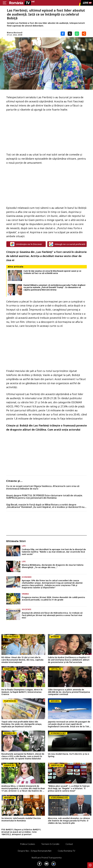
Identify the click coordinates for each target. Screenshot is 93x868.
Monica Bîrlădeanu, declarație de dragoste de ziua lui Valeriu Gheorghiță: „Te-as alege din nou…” (53, 566)
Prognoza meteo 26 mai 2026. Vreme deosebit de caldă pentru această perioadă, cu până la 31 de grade (53, 599)
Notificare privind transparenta (47, 858)
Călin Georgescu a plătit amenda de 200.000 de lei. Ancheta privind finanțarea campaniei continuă (69, 692)
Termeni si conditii (50, 844)
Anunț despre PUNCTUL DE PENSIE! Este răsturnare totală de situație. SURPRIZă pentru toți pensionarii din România (44, 497)
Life (24, 546)
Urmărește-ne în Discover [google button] (26, 244)
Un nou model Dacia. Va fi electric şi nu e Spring (69, 755)
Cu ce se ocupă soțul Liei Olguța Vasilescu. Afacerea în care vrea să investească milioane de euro (43, 487)
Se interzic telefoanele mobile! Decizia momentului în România (21, 820)
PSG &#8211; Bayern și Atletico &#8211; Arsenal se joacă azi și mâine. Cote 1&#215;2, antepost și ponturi (21, 832)
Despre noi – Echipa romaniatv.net (35, 851)
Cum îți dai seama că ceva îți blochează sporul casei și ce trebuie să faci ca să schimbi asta (52, 272)
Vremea (25, 594)
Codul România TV (66, 851)
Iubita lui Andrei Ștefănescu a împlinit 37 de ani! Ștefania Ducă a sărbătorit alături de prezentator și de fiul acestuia (69, 660)
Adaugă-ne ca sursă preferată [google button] (67, 244)
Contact (69, 844)
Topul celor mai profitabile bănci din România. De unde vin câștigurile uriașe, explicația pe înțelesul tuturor (22, 724)
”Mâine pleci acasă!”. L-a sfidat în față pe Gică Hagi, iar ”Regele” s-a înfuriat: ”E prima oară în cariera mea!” (69, 788)
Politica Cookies (28, 844)
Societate (27, 609)
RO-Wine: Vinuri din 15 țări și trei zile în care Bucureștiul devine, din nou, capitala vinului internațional (22, 660)
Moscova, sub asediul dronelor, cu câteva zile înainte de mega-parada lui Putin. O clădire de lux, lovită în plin (69, 821)
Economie (27, 577)
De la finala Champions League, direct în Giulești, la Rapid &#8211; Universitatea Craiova (22, 692)
